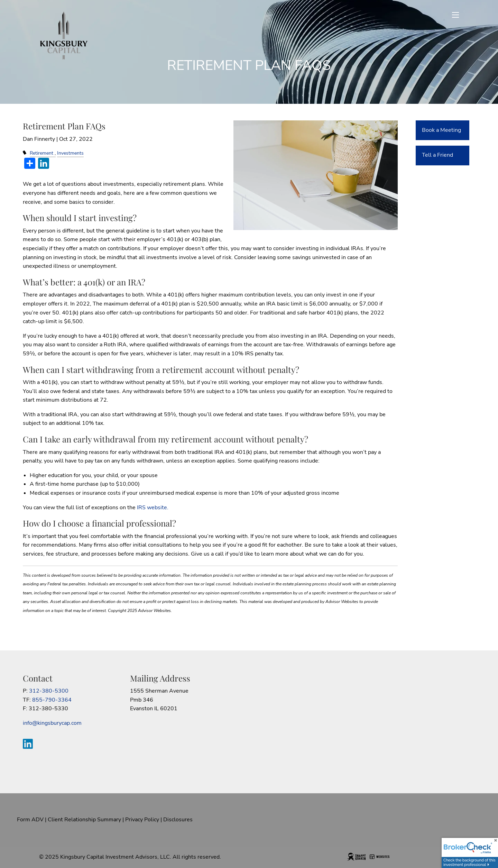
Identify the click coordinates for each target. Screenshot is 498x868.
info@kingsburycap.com (52, 723)
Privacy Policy (142, 820)
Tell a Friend (437, 155)
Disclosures (178, 820)
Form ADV (30, 820)
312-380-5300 (49, 691)
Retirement (41, 153)
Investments (70, 153)
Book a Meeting (441, 130)
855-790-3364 (52, 700)
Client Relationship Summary (84, 820)
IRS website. (153, 508)
